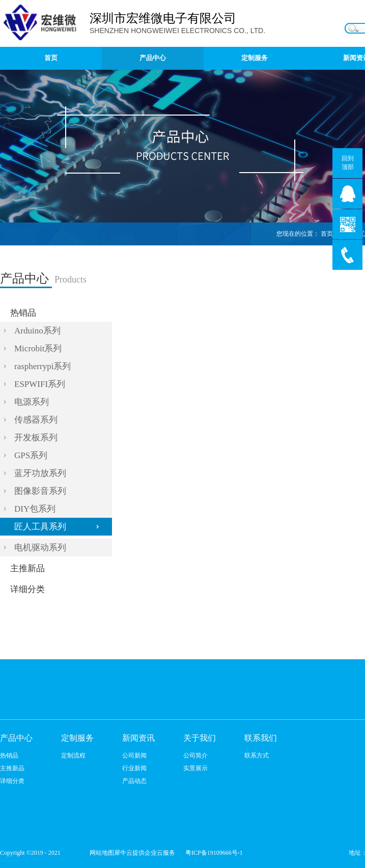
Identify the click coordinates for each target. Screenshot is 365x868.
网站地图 (100, 853)
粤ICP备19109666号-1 (214, 853)
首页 (51, 58)
